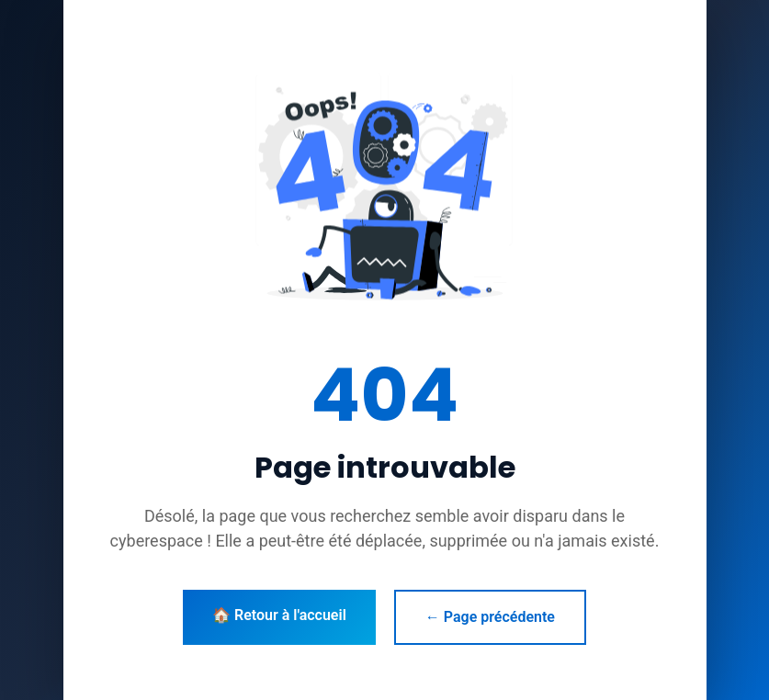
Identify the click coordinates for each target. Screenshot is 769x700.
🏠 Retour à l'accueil (279, 615)
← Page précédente (490, 617)
